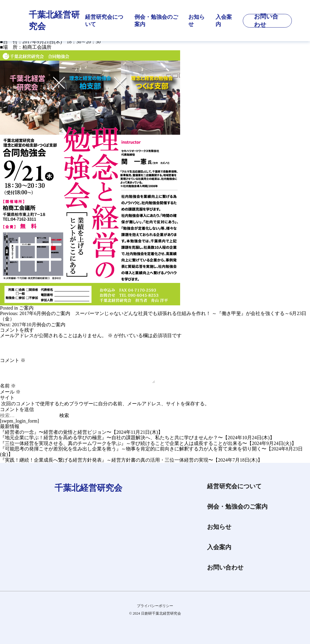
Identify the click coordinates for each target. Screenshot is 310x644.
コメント (13, 360)
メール (10, 392)
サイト (7, 398)
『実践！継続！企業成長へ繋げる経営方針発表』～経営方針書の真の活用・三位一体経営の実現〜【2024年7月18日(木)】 (131, 460)
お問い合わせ (225, 567)
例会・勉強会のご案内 (156, 21)
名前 (8, 386)
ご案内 (26, 308)
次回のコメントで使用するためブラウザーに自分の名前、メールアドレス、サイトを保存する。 (105, 404)
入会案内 (224, 21)
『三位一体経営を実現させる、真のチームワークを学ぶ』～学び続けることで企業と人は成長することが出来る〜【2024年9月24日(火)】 (148, 443)
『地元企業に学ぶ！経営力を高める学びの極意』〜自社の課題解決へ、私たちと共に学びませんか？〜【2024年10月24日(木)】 (137, 438)
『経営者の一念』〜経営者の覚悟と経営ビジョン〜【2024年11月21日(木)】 (81, 432)
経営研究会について (104, 21)
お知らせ (196, 21)
